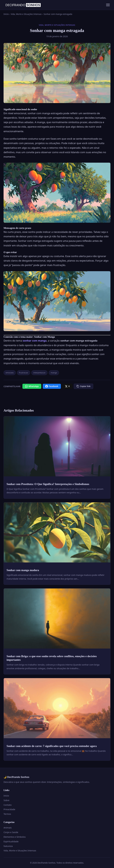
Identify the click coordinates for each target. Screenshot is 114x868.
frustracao (24, 373)
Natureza (8, 846)
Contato (8, 805)
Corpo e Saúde (11, 832)
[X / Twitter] (67, 386)
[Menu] (108, 5)
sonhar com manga (35, 341)
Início (6, 14)
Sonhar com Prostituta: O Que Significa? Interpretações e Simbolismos (48, 484)
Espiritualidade (11, 841)
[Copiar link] (84, 386)
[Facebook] (52, 386)
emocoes (10, 373)
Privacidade (9, 809)
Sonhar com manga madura (23, 570)
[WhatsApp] (32, 386)
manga (54, 373)
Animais (8, 828)
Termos (7, 814)
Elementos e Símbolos (15, 837)
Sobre (6, 800)
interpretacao (39, 373)
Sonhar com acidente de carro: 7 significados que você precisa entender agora (52, 746)
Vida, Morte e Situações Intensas (26, 14)
